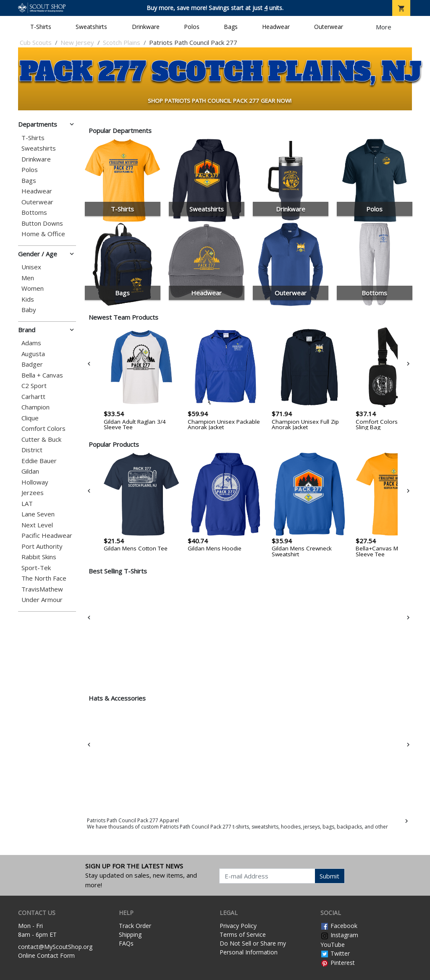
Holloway (35, 482)
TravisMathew (42, 589)
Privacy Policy (238, 926)
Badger (32, 364)
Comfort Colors (43, 429)
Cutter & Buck (41, 439)
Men (28, 278)
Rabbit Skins (39, 557)
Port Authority (42, 546)
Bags (231, 27)
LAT (27, 504)
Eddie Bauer (39, 461)
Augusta (33, 354)
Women (33, 288)
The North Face (44, 578)
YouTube (333, 945)
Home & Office (43, 234)
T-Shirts (41, 27)
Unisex (31, 267)
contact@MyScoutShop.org (55, 947)
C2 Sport (34, 386)
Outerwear (329, 27)
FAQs (126, 943)
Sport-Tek (36, 568)
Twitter (335, 953)
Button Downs (42, 223)
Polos (192, 27)
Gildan (30, 471)
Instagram (339, 935)
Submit (329, 876)
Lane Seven (38, 514)
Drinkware (146, 27)
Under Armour (42, 600)
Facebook (339, 926)
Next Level (37, 525)
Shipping (130, 934)
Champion (35, 407)
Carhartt (33, 397)
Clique (30, 418)
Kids (28, 299)
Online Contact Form (46, 955)
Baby (29, 310)
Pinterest (338, 963)
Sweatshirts (91, 27)
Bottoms (34, 212)
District (32, 450)
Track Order (135, 926)
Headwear (276, 27)
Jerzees (33, 493)
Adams (31, 343)
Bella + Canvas (42, 375)
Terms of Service (243, 934)
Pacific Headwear (47, 536)
